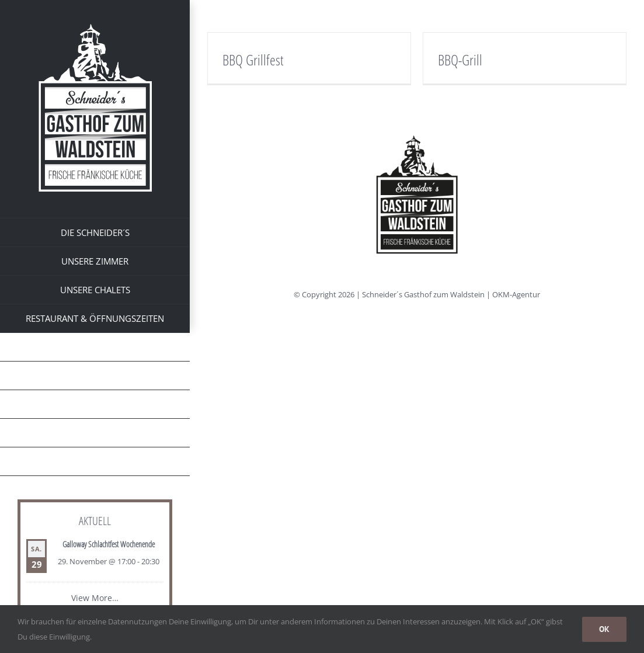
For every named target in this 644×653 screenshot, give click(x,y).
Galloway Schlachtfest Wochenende (109, 544)
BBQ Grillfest (253, 60)
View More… (95, 598)
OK (604, 629)
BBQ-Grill (460, 60)
